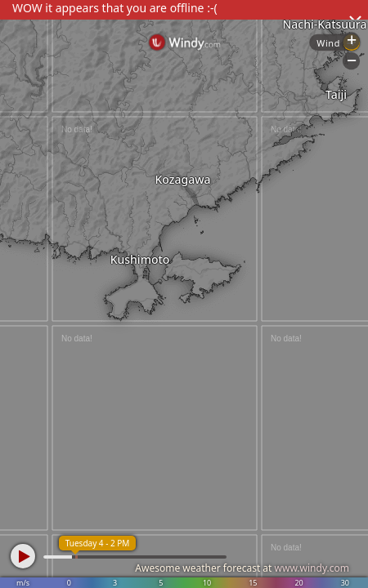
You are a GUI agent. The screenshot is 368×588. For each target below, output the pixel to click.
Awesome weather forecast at (242, 568)
